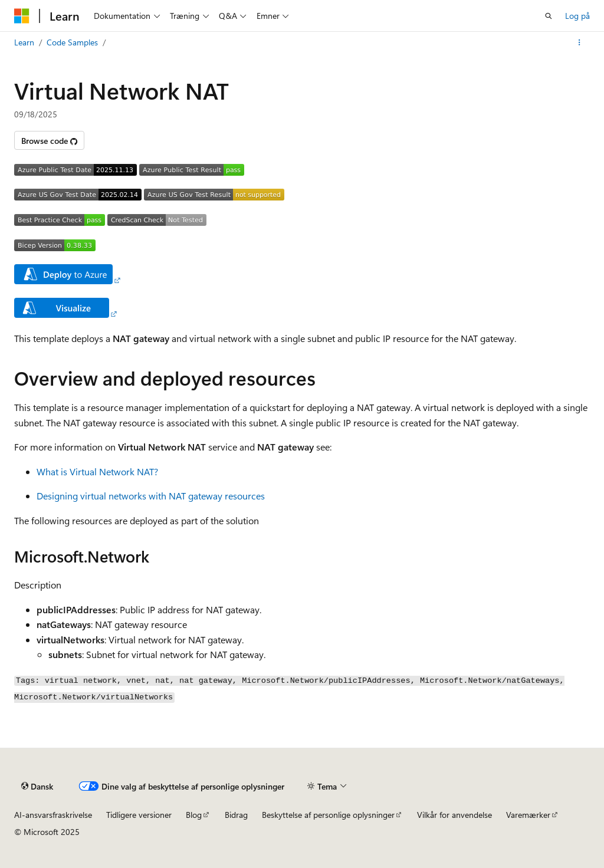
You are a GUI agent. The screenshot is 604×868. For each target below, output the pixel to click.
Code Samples (72, 42)
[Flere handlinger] (580, 42)
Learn (24, 42)
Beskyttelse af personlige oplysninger (328, 815)
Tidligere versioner (139, 815)
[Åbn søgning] (549, 16)
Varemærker (528, 815)
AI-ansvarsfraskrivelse (53, 815)
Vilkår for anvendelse (454, 815)
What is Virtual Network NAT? (97, 471)
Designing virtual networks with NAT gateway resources (151, 496)
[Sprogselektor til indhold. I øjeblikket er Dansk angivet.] (37, 786)
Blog (194, 815)
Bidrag (236, 815)
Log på (577, 16)
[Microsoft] (22, 16)
